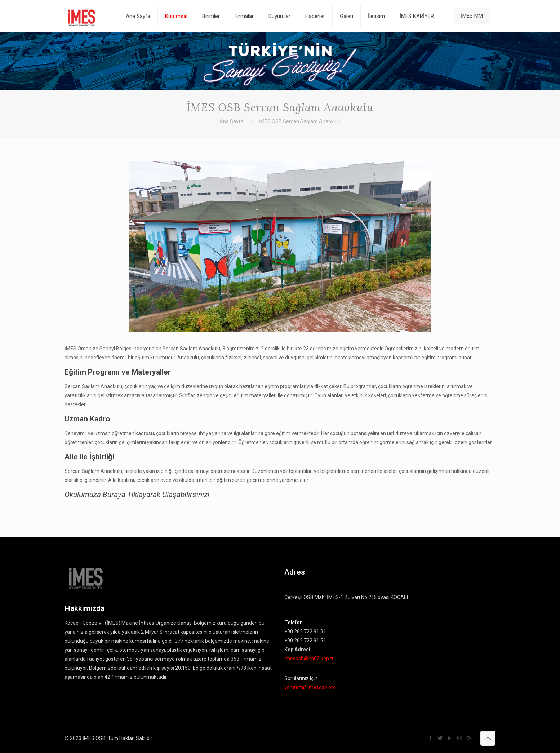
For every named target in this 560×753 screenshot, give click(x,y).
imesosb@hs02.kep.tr (309, 659)
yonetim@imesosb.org (310, 687)
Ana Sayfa (232, 121)
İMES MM (472, 16)
